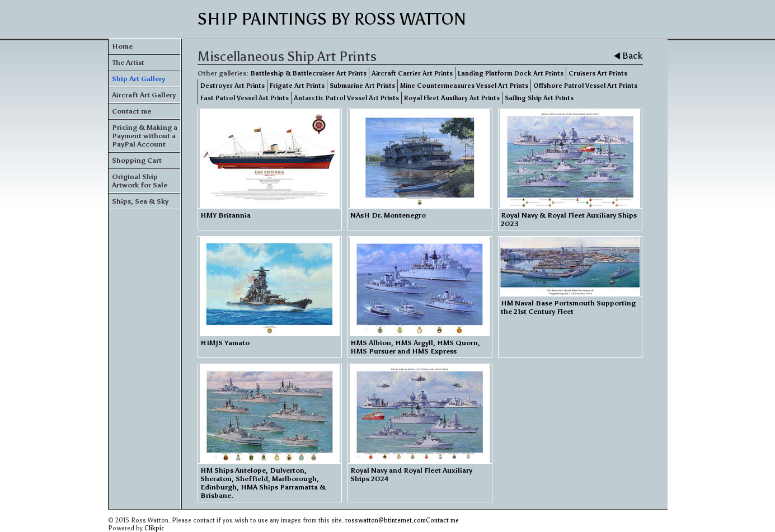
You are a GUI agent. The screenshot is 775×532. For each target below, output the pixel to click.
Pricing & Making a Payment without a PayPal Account (145, 136)
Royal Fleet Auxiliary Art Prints (452, 98)
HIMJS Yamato (225, 343)
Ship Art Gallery (138, 79)
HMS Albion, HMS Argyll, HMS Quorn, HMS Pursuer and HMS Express (415, 347)
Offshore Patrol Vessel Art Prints (585, 86)
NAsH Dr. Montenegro (388, 215)
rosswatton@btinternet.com (386, 520)
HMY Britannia (226, 215)
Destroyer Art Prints (232, 86)
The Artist (128, 62)
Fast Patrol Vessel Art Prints (245, 98)
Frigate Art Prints (297, 86)
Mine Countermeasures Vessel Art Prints (464, 86)
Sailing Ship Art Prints (539, 98)
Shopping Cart (137, 160)
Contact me (131, 111)
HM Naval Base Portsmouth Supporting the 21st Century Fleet (568, 307)
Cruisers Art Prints (598, 73)
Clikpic (154, 528)
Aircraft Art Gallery (144, 95)
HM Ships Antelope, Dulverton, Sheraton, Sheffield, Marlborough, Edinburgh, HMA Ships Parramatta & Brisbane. (263, 483)
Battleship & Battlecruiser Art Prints (309, 73)
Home (122, 46)
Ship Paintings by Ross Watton (332, 19)
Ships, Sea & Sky (140, 201)
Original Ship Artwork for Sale (140, 181)
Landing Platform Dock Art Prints (511, 73)
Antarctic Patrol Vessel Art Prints (346, 98)
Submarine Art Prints (362, 86)
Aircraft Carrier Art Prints (412, 73)
